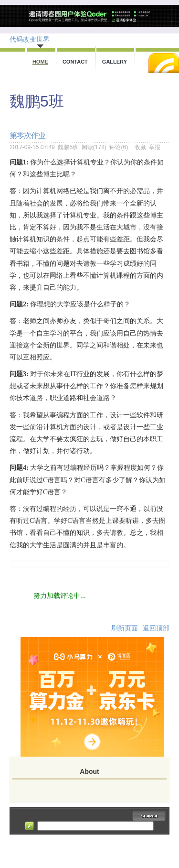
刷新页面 (125, 628)
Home (40, 62)
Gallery (115, 62)
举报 (155, 147)
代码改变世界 (30, 39)
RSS (164, 63)
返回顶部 (156, 628)
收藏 (140, 147)
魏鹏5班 (37, 101)
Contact (75, 62)
